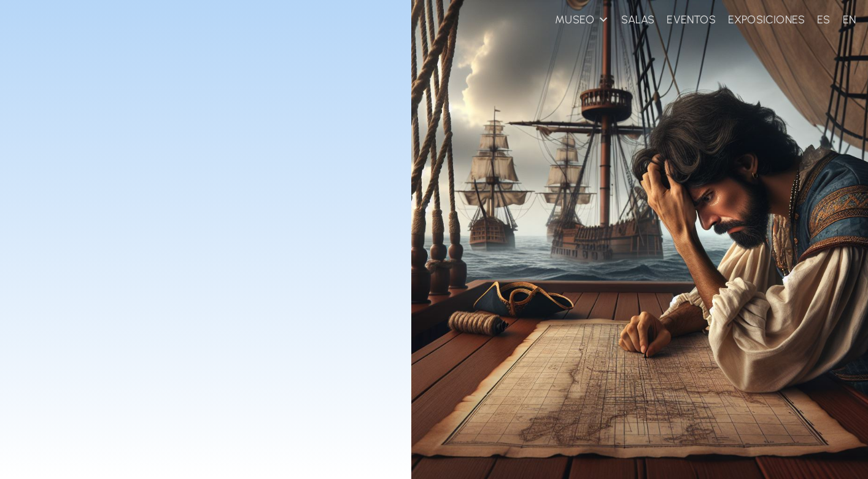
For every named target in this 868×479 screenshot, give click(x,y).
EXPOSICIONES (766, 20)
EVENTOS (691, 20)
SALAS (638, 20)
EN (849, 20)
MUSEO (582, 20)
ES (823, 20)
